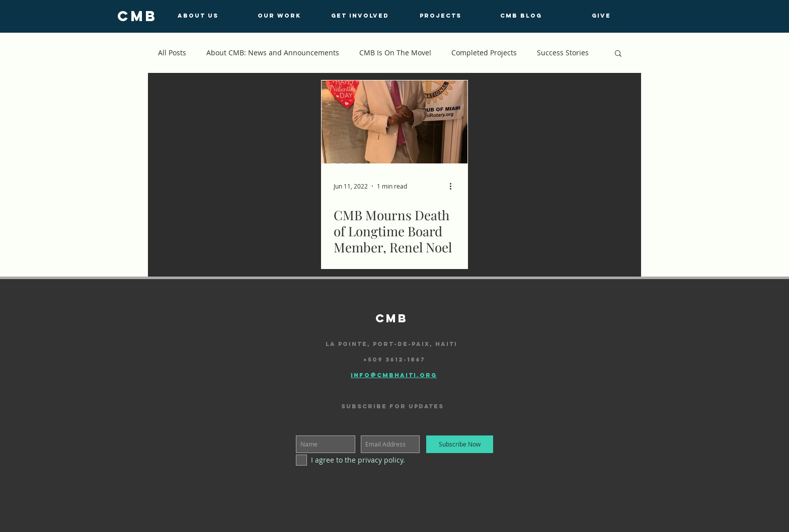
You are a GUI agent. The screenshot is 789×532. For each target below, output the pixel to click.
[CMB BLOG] (521, 16)
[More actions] (454, 186)
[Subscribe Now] (460, 444)
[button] (618, 54)
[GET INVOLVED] (360, 16)
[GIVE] (601, 16)
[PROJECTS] (440, 16)
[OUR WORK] (279, 16)
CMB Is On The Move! (395, 53)
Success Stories (563, 53)
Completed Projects (484, 53)
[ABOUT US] (198, 16)
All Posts (172, 53)
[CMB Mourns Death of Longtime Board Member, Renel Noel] (395, 122)
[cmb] (137, 16)
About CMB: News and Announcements (273, 53)
